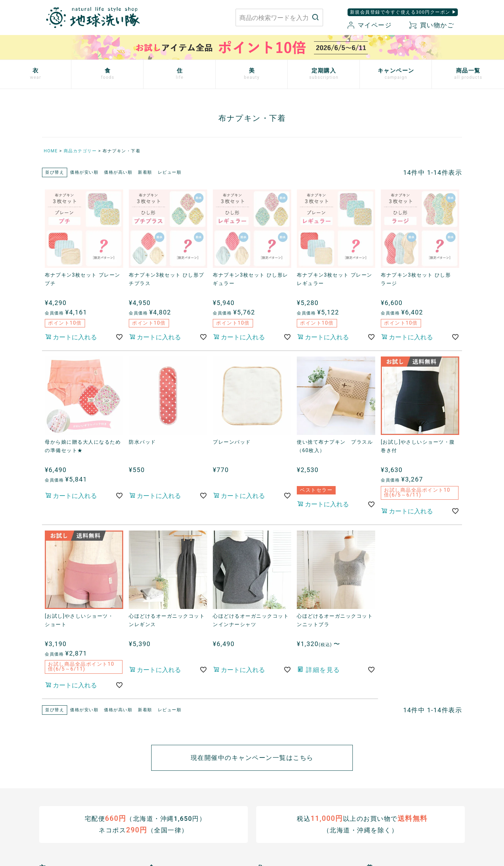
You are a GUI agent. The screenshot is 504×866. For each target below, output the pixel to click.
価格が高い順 (118, 172)
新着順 (145, 172)
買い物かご (432, 25)
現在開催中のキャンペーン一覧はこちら (252, 758)
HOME (51, 151)
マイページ (370, 25)
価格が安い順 (84, 172)
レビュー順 (170, 172)
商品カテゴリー (80, 151)
